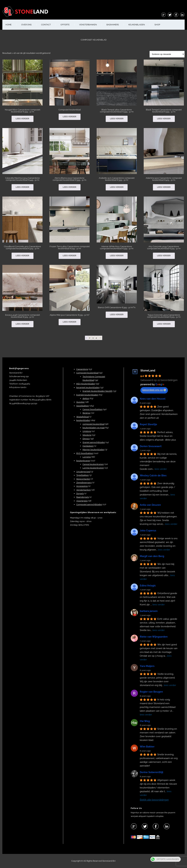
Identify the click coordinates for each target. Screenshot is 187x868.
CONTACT (46, 25)
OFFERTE (65, 25)
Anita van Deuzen (150, 505)
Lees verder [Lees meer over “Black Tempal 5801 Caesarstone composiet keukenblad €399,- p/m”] (117, 119)
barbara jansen (149, 611)
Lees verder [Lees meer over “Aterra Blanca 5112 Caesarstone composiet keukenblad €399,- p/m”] (69, 187)
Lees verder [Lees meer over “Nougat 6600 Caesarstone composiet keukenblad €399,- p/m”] (22, 119)
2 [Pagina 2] (90, 338)
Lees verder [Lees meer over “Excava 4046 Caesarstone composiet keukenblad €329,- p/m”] (22, 324)
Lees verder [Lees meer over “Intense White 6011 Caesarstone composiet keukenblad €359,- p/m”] (117, 256)
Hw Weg (145, 721)
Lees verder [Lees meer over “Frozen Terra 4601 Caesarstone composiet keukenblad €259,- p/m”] (69, 256)
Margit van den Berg (152, 556)
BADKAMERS (113, 25)
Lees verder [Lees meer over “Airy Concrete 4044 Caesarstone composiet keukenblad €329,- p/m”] (164, 256)
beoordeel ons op (154, 390)
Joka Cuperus (148, 531)
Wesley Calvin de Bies (153, 476)
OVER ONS (26, 25)
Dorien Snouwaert (151, 446)
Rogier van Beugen (151, 692)
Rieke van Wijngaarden (154, 637)
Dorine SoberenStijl (152, 772)
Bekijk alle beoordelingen (154, 800)
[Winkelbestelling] (167, 54)
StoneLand (148, 370)
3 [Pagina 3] (93, 338)
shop (157, 25)
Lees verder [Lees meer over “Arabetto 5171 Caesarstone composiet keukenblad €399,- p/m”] (117, 187)
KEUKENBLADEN (137, 25)
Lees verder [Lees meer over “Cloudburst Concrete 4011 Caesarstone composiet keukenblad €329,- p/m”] (22, 256)
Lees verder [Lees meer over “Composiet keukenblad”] (69, 117)
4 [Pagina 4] (96, 338)
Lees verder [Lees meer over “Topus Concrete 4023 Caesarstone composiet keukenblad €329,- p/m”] (164, 324)
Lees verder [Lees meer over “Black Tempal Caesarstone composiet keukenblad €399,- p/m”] (164, 119)
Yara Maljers (147, 666)
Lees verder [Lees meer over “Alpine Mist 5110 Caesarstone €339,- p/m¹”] (69, 322)
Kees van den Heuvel (153, 399)
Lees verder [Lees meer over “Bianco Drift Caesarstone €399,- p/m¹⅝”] (117, 314)
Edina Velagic (148, 586)
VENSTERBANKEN (88, 25)
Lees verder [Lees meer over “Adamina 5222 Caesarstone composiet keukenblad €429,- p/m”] (164, 187)
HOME (9, 25)
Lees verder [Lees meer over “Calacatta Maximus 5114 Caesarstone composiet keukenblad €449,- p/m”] (22, 187)
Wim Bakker (147, 747)
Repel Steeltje (148, 424)
